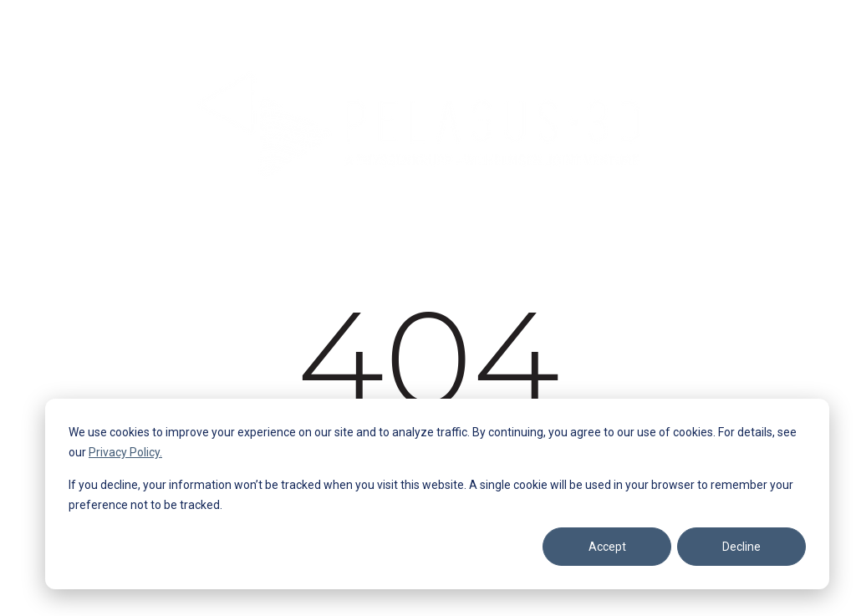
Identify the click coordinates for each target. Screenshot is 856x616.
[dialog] (437, 494)
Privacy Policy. (125, 452)
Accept (607, 547)
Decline (741, 547)
